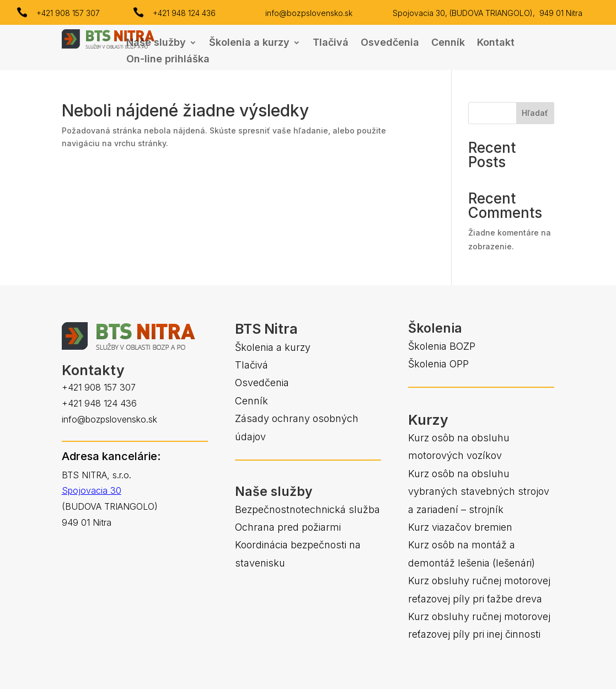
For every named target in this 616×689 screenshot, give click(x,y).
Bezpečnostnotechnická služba (307, 509)
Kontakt (496, 43)
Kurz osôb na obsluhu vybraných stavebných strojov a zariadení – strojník (479, 492)
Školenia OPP (438, 364)
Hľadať (535, 113)
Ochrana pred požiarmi (288, 527)
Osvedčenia (390, 43)
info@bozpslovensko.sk (309, 13)
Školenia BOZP (442, 346)
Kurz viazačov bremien (460, 527)
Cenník (448, 43)
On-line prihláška (168, 60)
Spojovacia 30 (92, 490)
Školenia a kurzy (249, 43)
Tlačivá (331, 43)
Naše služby (156, 43)
